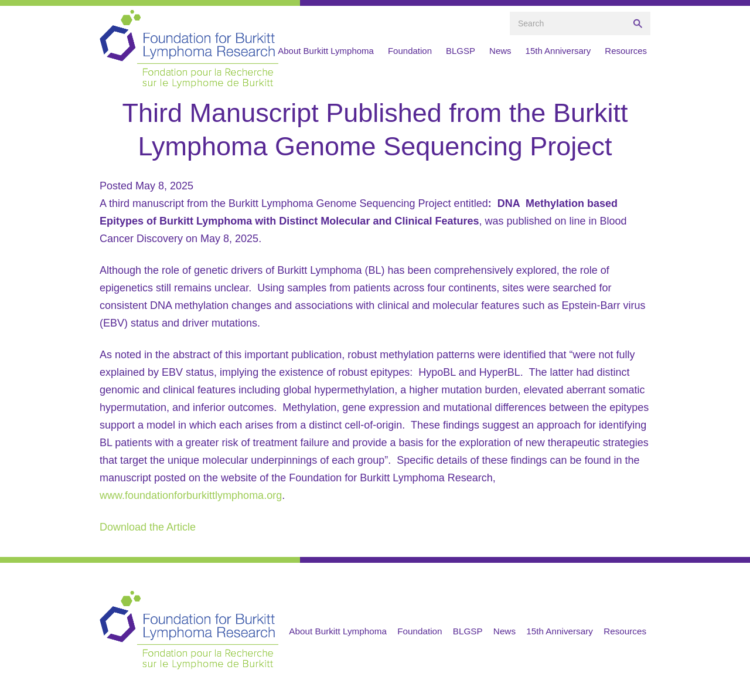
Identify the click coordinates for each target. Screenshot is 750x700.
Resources (626, 51)
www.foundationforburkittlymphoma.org (191, 495)
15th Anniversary (558, 51)
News (500, 51)
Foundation (410, 51)
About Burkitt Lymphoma (326, 51)
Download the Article (148, 527)
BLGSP (461, 51)
